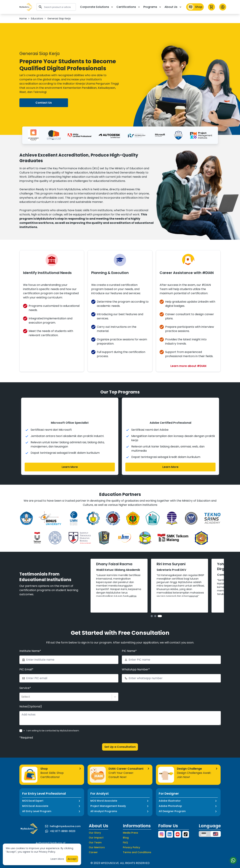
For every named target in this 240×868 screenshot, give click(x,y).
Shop (195, 7)
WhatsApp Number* (136, 661)
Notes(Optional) (31, 698)
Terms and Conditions (137, 844)
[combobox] (22, 688)
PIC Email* (26, 661)
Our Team (95, 834)
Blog (126, 829)
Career (93, 844)
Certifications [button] (128, 7)
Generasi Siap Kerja (59, 19)
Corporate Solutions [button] (97, 7)
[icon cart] (212, 7)
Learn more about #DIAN (188, 366)
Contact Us (44, 103)
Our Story (95, 824)
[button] (26, 7)
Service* (25, 680)
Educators (37, 19)
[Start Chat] (233, 860)
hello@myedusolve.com (65, 818)
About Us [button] (173, 7)
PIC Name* (129, 643)
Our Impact (96, 829)
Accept (72, 859)
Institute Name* (30, 643)
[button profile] (223, 7)
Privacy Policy (131, 839)
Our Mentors (97, 839)
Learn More (70, 467)
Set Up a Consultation (120, 738)
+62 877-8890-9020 (63, 823)
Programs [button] (153, 7)
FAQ (125, 834)
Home (23, 19)
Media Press (130, 824)
